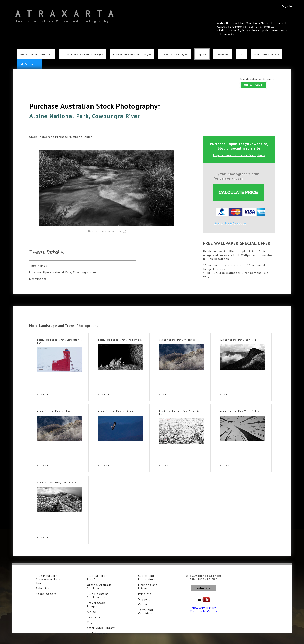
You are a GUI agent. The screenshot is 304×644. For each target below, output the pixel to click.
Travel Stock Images (175, 54)
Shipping (144, 599)
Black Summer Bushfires (36, 54)
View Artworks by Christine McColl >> (204, 610)
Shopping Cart (46, 594)
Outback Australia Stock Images (82, 54)
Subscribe (43, 588)
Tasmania (222, 54)
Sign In (287, 6)
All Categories (29, 64)
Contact (143, 604)
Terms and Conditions (146, 612)
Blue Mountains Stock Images (132, 54)
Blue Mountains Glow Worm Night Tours (48, 579)
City (241, 54)
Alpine (202, 54)
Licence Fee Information (230, 223)
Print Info (145, 594)
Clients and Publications (147, 578)
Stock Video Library (267, 54)
